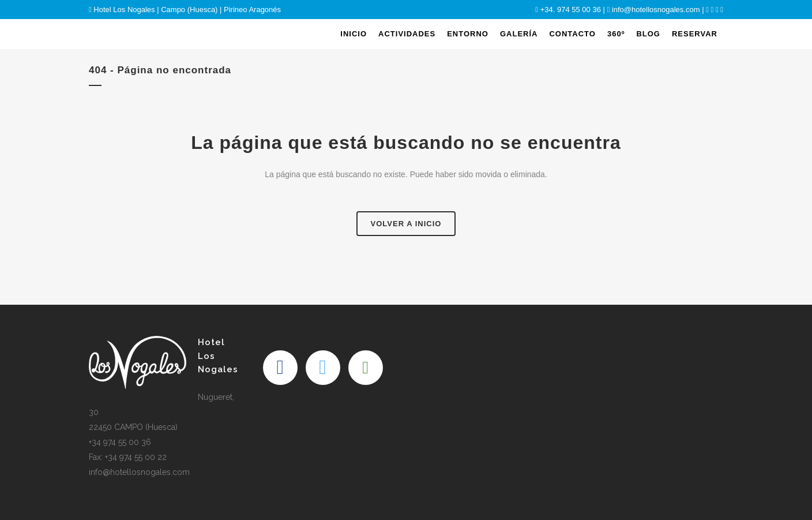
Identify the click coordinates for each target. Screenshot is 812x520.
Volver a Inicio (406, 224)
